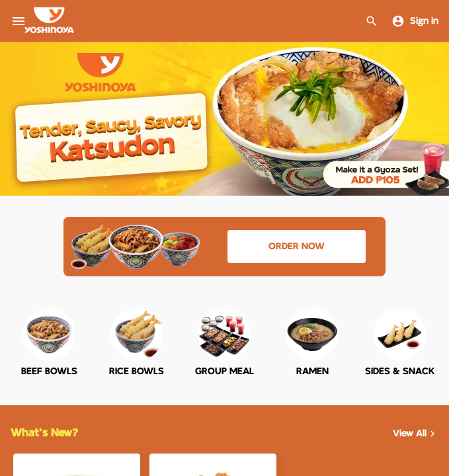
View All (416, 434)
